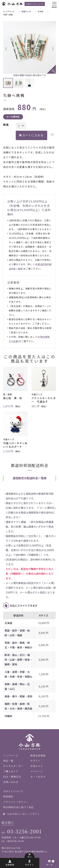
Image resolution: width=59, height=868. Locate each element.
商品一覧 (8, 761)
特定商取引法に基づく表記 (18, 807)
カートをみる (38, 777)
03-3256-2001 (24, 831)
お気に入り (37, 766)
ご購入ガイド (11, 771)
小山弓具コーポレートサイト (24, 814)
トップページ (9, 11)
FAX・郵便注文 (12, 777)
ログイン (30, 865)
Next (48, 49)
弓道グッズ (26, 11)
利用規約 (8, 796)
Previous (11, 49)
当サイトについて (13, 791)
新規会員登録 (38, 755)
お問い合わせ (11, 782)
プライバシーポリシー (16, 802)
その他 (40, 11)
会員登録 (10, 865)
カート (50, 865)
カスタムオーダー (13, 766)
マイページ (37, 771)
